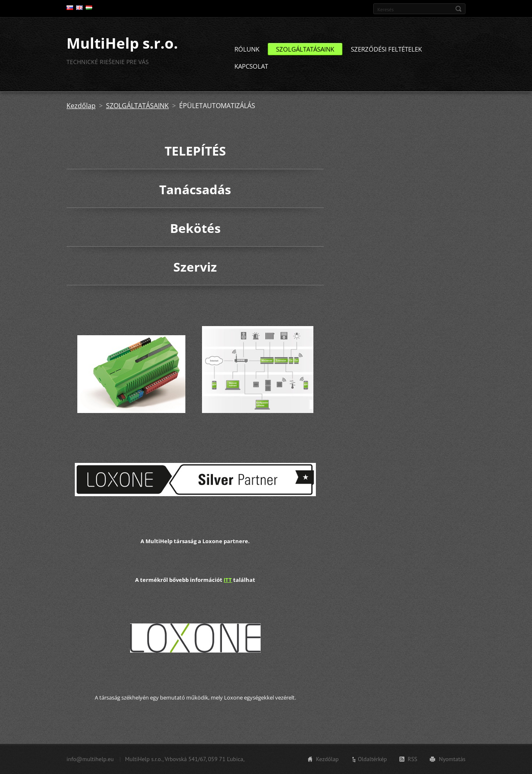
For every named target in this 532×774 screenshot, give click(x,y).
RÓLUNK (247, 52)
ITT (228, 583)
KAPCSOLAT (251, 69)
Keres (458, 9)
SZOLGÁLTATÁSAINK (305, 52)
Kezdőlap (81, 109)
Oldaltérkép (372, 760)
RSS (413, 760)
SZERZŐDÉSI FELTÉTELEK (386, 52)
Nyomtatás (452, 760)
